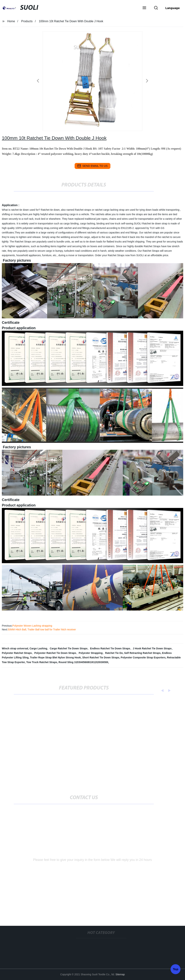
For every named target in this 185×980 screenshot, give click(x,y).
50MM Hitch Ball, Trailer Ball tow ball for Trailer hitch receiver (42, 629)
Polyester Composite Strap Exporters (143, 657)
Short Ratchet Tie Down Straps (101, 657)
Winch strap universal (15, 648)
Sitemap (120, 974)
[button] (144, 8)
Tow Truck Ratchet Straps (42, 662)
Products (27, 21)
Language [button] (173, 8)
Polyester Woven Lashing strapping (32, 626)
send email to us (92, 166)
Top (176, 969)
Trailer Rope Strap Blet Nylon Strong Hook (55, 657)
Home (11, 21)
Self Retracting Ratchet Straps (142, 653)
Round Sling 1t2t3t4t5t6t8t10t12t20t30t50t (83, 662)
